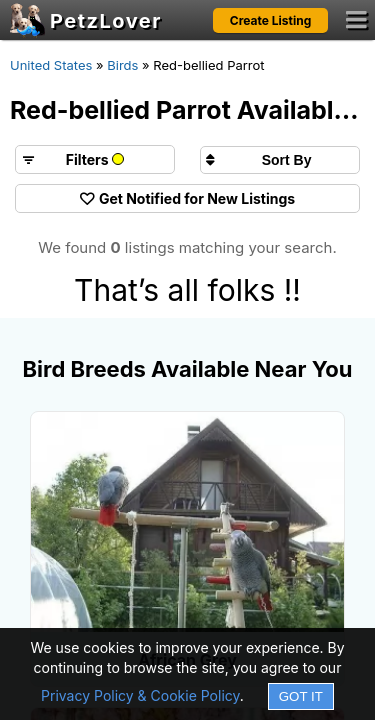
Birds (122, 65)
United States (51, 65)
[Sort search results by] (280, 160)
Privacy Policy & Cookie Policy (140, 695)
